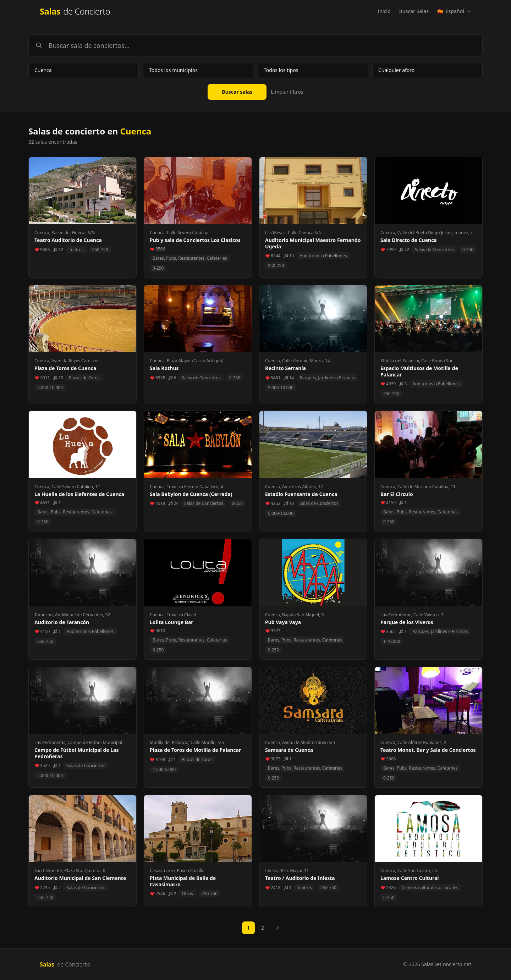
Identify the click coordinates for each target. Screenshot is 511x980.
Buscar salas (237, 92)
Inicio (384, 11)
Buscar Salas (414, 11)
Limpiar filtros (287, 92)
